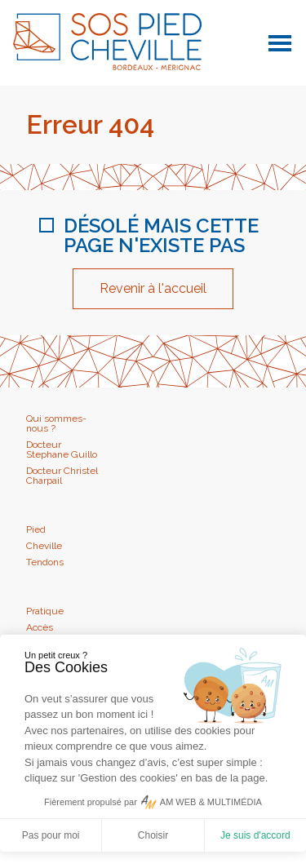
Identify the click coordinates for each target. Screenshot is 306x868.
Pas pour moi (51, 835)
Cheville (44, 546)
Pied (36, 529)
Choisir (153, 835)
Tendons (45, 562)
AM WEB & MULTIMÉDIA (211, 802)
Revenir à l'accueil (153, 288)
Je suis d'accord (255, 835)
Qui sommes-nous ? (56, 423)
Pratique (45, 611)
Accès (40, 627)
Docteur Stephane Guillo (62, 449)
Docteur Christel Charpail (62, 476)
